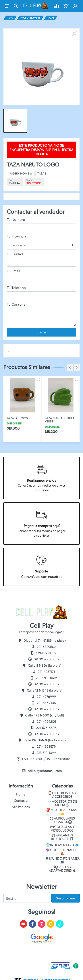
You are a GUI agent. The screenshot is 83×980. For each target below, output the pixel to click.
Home (10, 18)
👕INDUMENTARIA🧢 (62, 845)
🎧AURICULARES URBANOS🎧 (62, 820)
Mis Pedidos (21, 807)
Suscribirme (66, 898)
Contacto (21, 801)
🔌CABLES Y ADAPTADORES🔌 (62, 869)
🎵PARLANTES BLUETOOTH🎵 (62, 837)
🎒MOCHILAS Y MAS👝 (62, 812)
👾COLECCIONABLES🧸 (62, 852)
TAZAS (51, 18)
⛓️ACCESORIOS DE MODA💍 (62, 803)
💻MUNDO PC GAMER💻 (62, 860)
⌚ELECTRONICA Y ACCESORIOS (62, 795)
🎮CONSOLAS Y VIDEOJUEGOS (62, 829)
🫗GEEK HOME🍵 (30, 18)
